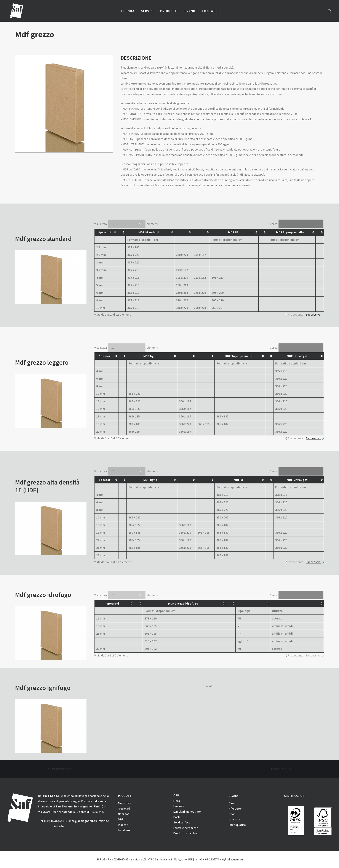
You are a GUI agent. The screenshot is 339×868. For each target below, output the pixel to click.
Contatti (210, 11)
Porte (177, 817)
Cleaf (232, 803)
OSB (176, 795)
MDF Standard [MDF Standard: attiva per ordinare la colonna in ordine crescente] (149, 232)
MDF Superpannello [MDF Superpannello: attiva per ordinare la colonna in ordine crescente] (290, 232)
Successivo (313, 314)
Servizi (147, 11)
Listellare (124, 830)
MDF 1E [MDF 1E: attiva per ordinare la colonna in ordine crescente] (233, 232)
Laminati (179, 806)
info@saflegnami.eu (83, 821)
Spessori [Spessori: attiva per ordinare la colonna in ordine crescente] (104, 232)
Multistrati (125, 803)
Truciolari (124, 809)
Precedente (296, 314)
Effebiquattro (237, 825)
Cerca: (297, 224)
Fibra (177, 801)
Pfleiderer (235, 809)
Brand (190, 11)
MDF (121, 819)
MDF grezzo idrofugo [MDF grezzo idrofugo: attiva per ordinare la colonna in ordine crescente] (183, 603)
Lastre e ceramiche (186, 828)
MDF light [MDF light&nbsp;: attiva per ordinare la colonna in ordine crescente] (150, 356)
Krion (232, 814)
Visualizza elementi (126, 224)
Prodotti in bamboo (186, 833)
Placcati (123, 825)
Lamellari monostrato (187, 812)
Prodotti (169, 11)
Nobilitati (124, 814)
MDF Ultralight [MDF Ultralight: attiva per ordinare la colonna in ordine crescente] (297, 356)
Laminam (234, 819)
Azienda (127, 11)
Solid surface (182, 822)
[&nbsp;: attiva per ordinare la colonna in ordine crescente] (121, 232)
